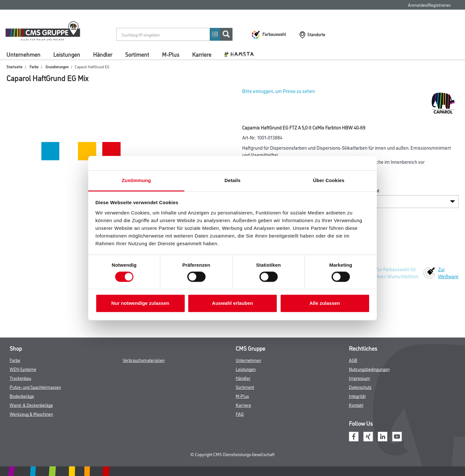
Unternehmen (23, 54)
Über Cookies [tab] (329, 180)
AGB (353, 360)
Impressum (359, 378)
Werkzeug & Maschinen (31, 414)
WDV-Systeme (23, 369)
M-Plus (171, 54)
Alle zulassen (325, 303)
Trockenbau (20, 378)
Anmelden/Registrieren (429, 5)
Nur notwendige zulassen (140, 303)
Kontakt (356, 405)
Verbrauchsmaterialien (144, 360)
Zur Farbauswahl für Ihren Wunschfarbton (397, 273)
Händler (103, 54)
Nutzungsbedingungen (369, 369)
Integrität (357, 396)
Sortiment (137, 54)
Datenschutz (360, 387)
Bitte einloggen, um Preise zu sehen (279, 91)
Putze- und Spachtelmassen (35, 387)
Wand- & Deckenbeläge (31, 405)
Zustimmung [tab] (136, 180)
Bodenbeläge (22, 396)
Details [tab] (232, 180)
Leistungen (67, 54)
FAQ (240, 414)
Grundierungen (57, 67)
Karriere (202, 54)
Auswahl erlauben (232, 303)
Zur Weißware (448, 273)
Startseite (14, 67)
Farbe (34, 67)
